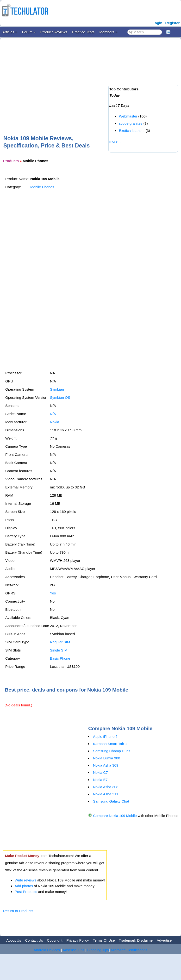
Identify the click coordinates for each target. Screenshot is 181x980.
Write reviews (25, 880)
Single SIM (59, 650)
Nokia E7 (100, 780)
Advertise (164, 940)
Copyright (55, 940)
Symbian (57, 389)
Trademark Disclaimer (136, 940)
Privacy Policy (78, 940)
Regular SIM (60, 642)
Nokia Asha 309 (106, 765)
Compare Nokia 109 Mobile (115, 816)
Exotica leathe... (132, 131)
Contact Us (34, 940)
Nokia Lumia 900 (107, 758)
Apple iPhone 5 (105, 736)
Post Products (26, 892)
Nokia (55, 422)
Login (158, 23)
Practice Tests (83, 32)
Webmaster (128, 116)
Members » (108, 32)
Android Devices (47, 950)
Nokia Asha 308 (106, 787)
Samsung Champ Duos (112, 751)
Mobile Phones (42, 187)
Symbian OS (60, 397)
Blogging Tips (98, 950)
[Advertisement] (84, 79)
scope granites (131, 123)
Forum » (29, 32)
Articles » (10, 32)
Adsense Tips (74, 950)
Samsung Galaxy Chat (111, 801)
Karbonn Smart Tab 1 (110, 744)
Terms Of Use (104, 940)
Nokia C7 (100, 772)
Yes (53, 593)
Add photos (24, 886)
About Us (14, 940)
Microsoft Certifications (129, 950)
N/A (53, 414)
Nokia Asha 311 (106, 794)
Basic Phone (60, 658)
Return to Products (18, 911)
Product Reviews (54, 32)
